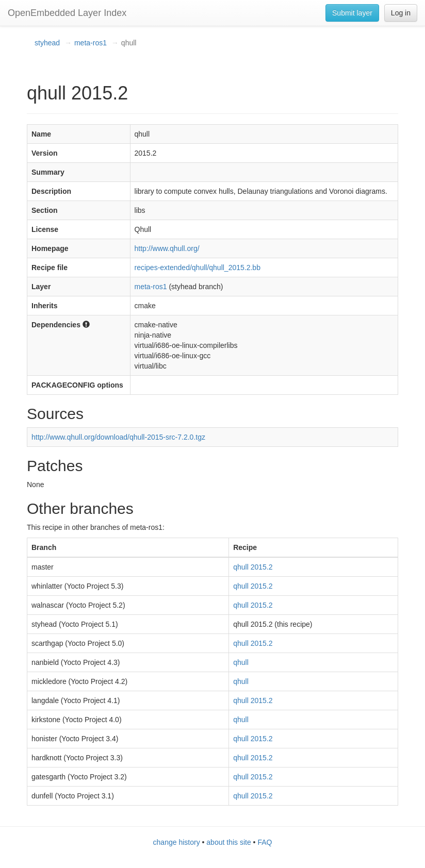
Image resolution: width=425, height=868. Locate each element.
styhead (47, 43)
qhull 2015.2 (253, 567)
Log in (401, 13)
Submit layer (352, 13)
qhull (241, 662)
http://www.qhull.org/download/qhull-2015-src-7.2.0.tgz (118, 437)
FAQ (265, 842)
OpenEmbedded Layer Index (67, 13)
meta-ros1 (91, 43)
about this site (228, 842)
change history (177, 842)
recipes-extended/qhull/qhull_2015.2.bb (198, 268)
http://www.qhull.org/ (167, 248)
